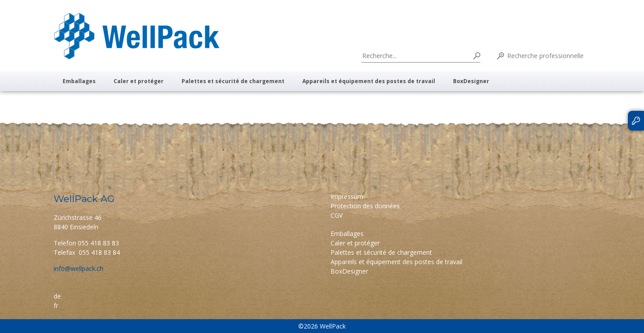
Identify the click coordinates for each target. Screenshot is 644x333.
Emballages (79, 81)
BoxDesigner (471, 81)
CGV (337, 215)
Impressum (347, 196)
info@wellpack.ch (78, 268)
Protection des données (365, 206)
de (57, 296)
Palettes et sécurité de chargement (233, 81)
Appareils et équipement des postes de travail (369, 81)
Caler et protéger (139, 81)
